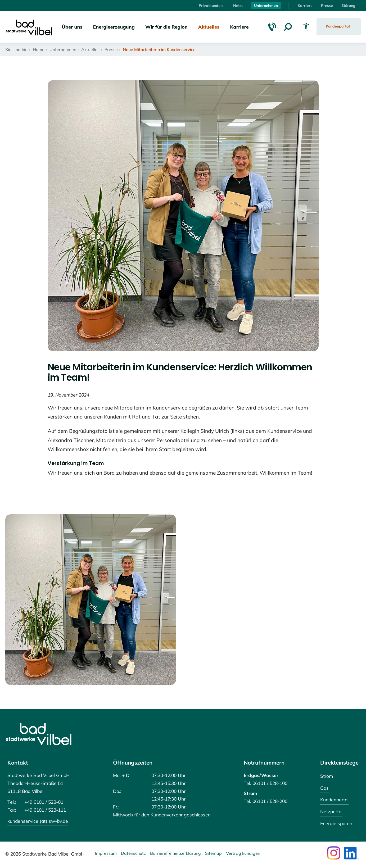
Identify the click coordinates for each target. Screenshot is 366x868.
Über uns (72, 27)
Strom (327, 776)
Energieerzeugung (114, 27)
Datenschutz (133, 853)
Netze (238, 5)
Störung (348, 5)
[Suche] (288, 27)
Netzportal (331, 811)
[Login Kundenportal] (339, 27)
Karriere (305, 5)
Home (39, 49)
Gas (324, 788)
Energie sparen (336, 823)
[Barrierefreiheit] (306, 27)
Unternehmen (266, 5)
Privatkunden (211, 5)
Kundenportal (334, 799)
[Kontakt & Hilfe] (272, 27)
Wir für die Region (166, 27)
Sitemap (213, 853)
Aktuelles (209, 27)
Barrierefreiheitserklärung (175, 853)
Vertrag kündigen (243, 853)
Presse (327, 5)
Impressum (106, 853)
